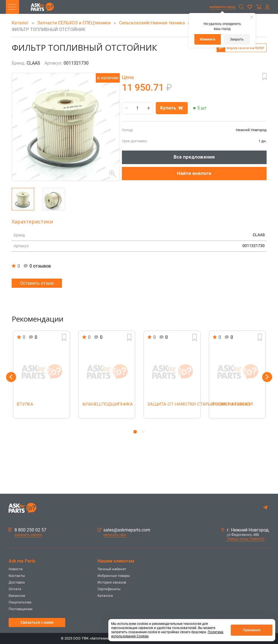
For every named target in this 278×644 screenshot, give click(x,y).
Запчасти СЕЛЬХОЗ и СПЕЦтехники (74, 23)
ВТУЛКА (25, 404)
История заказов (112, 582)
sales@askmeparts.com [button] (124, 530)
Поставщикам (21, 609)
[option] (42, 375)
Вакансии (17, 596)
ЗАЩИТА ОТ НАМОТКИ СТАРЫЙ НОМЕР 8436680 (172, 404)
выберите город (222, 7)
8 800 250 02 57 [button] (27, 530)
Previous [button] (11, 377)
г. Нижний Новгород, (245, 530)
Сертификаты (109, 589)
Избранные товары (114, 576)
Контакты (17, 576)
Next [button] (267, 377)
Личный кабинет (112, 569)
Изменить (208, 39)
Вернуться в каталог (246, 48)
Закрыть (237, 39)
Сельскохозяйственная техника (153, 23)
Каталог (21, 23)
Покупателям (20, 602)
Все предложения (194, 157)
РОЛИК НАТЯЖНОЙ (233, 404)
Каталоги (105, 596)
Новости (16, 569)
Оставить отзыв (37, 283)
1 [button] (135, 432)
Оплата (15, 589)
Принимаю (252, 630)
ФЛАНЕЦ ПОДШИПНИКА (107, 404)
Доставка (17, 582)
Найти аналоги (194, 173)
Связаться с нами (37, 622)
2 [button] (143, 432)
